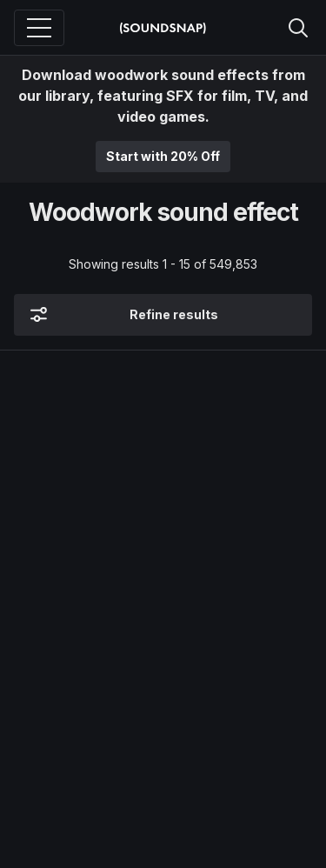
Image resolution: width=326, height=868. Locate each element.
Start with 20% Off (163, 156)
